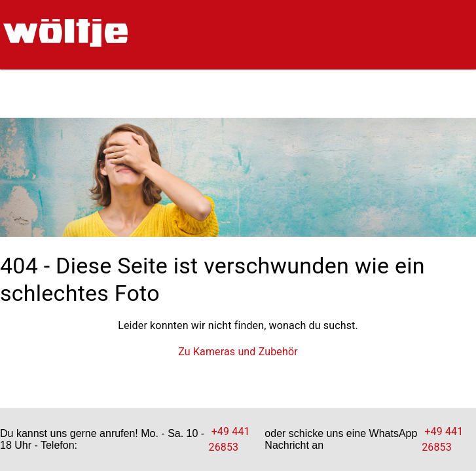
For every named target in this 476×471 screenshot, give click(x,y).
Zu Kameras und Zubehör (238, 352)
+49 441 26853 (229, 439)
